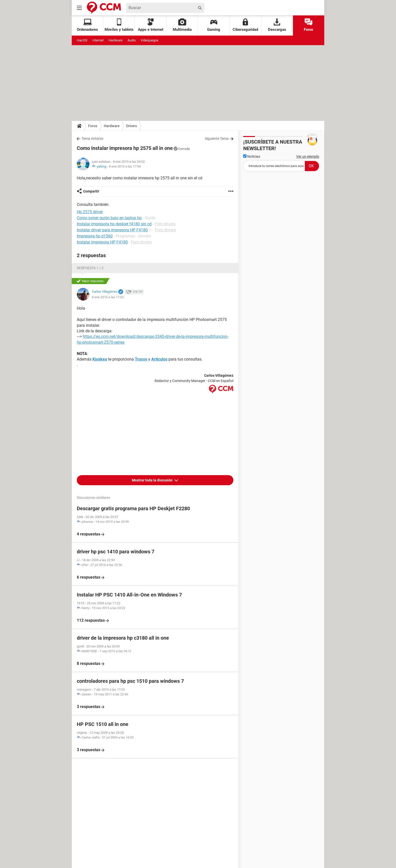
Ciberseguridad (245, 25)
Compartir (91, 191)
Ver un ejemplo (308, 156)
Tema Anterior (93, 139)
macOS (82, 40)
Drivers (131, 126)
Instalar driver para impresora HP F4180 (112, 230)
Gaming (214, 25)
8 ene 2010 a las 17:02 (108, 297)
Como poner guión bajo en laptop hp (109, 218)
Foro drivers (165, 224)
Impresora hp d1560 (95, 236)
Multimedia (182, 25)
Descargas (277, 25)
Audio (132, 40)
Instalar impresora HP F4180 (102, 242)
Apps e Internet (151, 25)
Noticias (252, 156)
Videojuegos (150, 40)
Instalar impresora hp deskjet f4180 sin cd (114, 224)
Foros (308, 25)
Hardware (116, 40)
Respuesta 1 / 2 (90, 268)
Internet (98, 40)
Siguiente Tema (217, 139)
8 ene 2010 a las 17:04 (125, 166)
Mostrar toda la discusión (153, 480)
